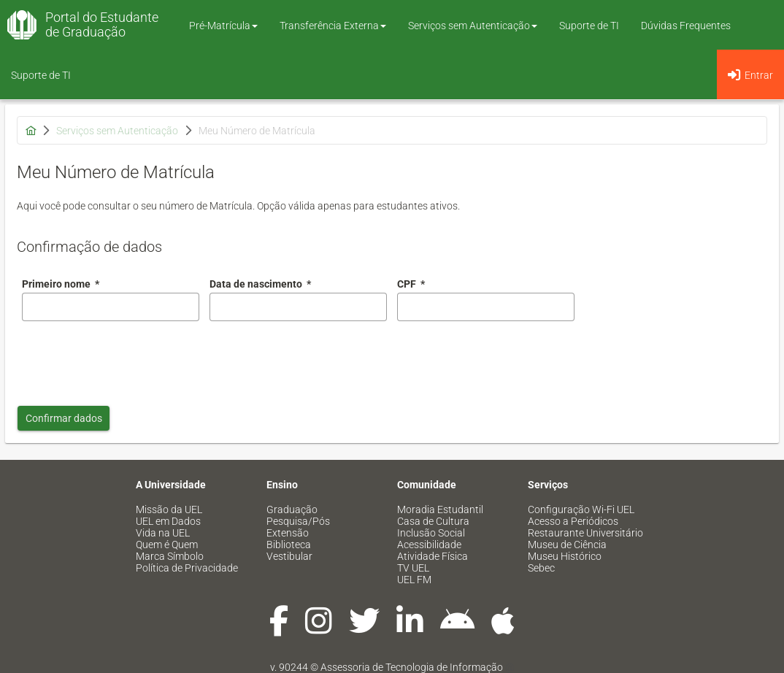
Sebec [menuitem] (541, 568)
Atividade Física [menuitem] (433, 556)
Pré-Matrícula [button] (223, 26)
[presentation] (133, 360)
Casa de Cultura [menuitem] (433, 521)
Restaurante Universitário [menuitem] (585, 533)
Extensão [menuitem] (288, 533)
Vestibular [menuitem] (289, 556)
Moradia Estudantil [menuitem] (440, 509)
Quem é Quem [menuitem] (167, 545)
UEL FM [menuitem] (414, 580)
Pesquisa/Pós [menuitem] (298, 521)
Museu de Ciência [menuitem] (567, 545)
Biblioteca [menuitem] (289, 545)
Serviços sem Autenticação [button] (473, 26)
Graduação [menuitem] (292, 509)
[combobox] (298, 307)
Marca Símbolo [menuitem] (170, 556)
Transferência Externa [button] (333, 26)
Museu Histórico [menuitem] (565, 556)
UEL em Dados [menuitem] (168, 521)
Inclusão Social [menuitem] (431, 533)
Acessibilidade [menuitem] (429, 545)
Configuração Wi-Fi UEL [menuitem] (581, 509)
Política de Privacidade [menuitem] (187, 568)
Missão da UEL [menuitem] (169, 509)
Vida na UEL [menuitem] (163, 533)
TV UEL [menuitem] (413, 568)
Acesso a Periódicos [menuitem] (573, 521)
